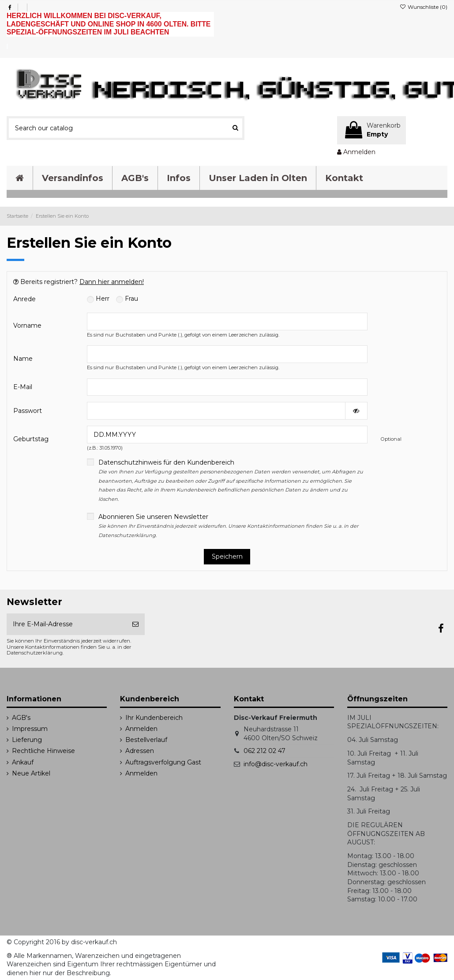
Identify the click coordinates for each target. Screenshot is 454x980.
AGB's (21, 718)
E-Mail (23, 387)
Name (23, 359)
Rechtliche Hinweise (43, 751)
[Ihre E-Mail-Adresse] (66, 624)
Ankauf (23, 762)
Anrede (24, 299)
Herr (98, 299)
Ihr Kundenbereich (154, 718)
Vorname (27, 325)
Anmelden (141, 729)
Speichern (227, 556)
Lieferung (27, 740)
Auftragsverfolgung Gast (163, 762)
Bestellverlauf (146, 740)
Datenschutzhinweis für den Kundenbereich (231, 480)
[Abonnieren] (135, 624)
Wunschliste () (424, 7)
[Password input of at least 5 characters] (216, 411)
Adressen (140, 751)
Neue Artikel (31, 773)
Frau (127, 299)
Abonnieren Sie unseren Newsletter (228, 525)
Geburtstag (31, 439)
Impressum (30, 729)
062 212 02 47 (265, 751)
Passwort (28, 411)
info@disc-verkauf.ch (276, 764)
